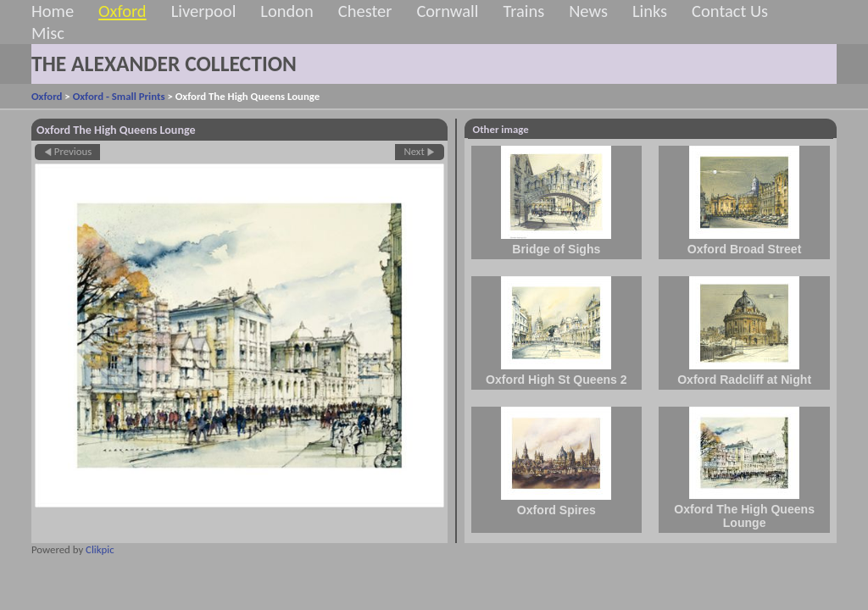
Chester (365, 11)
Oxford (122, 11)
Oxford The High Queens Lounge (744, 516)
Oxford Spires (556, 510)
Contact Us (730, 11)
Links (650, 11)
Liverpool (204, 11)
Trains (523, 11)
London (287, 11)
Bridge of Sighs (556, 249)
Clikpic (100, 549)
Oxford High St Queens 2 (556, 380)
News (588, 11)
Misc (48, 33)
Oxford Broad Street (745, 249)
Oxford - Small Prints (119, 96)
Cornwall (447, 11)
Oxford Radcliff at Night (744, 380)
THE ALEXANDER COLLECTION (164, 64)
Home (53, 11)
